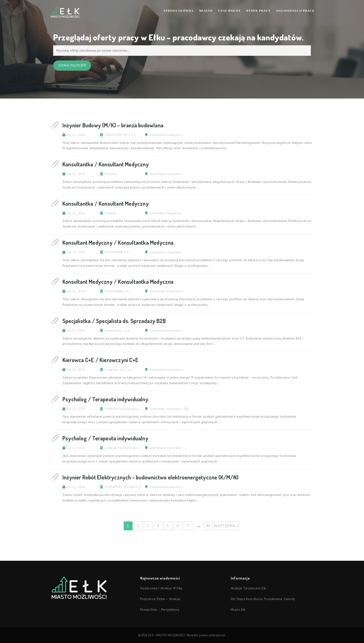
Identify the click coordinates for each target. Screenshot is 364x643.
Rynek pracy (258, 11)
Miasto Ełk (238, 610)
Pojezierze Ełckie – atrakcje (160, 599)
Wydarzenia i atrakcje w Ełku (161, 588)
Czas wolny (229, 11)
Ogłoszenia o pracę (295, 11)
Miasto (206, 11)
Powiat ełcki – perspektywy (160, 610)
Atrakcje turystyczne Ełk (248, 588)
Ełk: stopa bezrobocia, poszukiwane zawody (263, 599)
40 (208, 526)
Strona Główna (178, 11)
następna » (226, 526)
